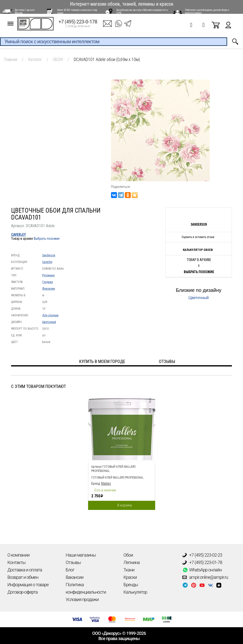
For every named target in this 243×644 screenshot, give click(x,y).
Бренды (131, 585)
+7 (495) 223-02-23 (202, 555)
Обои (128, 555)
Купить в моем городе (102, 361)
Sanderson (49, 255)
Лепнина (132, 562)
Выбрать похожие (47, 239)
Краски (130, 577)
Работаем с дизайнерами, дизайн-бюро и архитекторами (207, 11)
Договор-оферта (22, 592)
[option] (122, 452)
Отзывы (73, 562)
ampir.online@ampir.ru (205, 577)
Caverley (19, 235)
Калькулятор (135, 592)
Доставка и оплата (25, 570)
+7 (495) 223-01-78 (202, 563)
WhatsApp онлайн (202, 570)
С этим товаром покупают (38, 386)
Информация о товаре (28, 585)
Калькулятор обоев (198, 250)
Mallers (106, 483)
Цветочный (49, 322)
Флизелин (49, 289)
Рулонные (48, 275)
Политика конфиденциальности (86, 588)
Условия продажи (82, 599)
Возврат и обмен (23, 577)
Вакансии (75, 577)
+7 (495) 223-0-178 (78, 25)
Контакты (16, 562)
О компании (19, 555)
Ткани (129, 570)
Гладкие (47, 282)
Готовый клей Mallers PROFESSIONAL (117, 478)
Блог (70, 570)
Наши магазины (81, 555)
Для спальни (50, 315)
